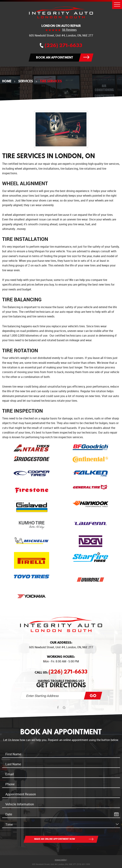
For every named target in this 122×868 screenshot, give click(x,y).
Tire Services (51, 81)
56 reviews (69, 30)
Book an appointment (55, 57)
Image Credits (60, 860)
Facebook (58, 708)
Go (93, 696)
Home (7, 81)
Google (64, 708)
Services (26, 81)
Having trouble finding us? (61, 684)
